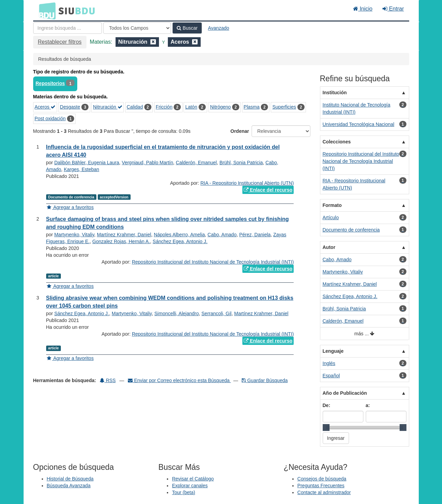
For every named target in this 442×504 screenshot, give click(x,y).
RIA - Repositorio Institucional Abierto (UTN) (247, 183)
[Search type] (137, 28)
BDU (45, 11)
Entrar (393, 9)
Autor (329, 247)
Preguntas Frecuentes (321, 486)
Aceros (45, 107)
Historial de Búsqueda (70, 479)
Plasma (252, 107)
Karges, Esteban (82, 169)
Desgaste (70, 107)
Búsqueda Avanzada (69, 486)
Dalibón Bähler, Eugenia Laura (87, 163)
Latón (191, 107)
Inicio (363, 9)
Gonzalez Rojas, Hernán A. (121, 241)
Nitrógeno (220, 107)
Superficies (284, 107)
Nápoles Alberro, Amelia (179, 235)
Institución (335, 93)
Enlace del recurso (268, 190)
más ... (365, 334)
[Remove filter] (153, 42)
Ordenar (240, 131)
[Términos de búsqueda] (68, 28)
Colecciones (337, 142)
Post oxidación (50, 118)
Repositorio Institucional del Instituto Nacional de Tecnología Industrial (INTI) (213, 262)
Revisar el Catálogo (193, 479)
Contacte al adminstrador (324, 492)
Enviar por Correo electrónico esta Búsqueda (179, 380)
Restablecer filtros (60, 42)
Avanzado (218, 28)
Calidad (135, 107)
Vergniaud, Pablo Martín (147, 163)
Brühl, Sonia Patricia (241, 163)
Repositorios (50, 83)
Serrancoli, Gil (216, 313)
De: (327, 405)
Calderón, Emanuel (196, 163)
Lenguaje (333, 351)
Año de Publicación (345, 393)
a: (368, 405)
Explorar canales (190, 486)
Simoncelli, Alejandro (177, 313)
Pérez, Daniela (255, 235)
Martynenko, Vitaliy (74, 235)
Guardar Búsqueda (265, 380)
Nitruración (108, 107)
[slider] (326, 428)
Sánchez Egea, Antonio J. (180, 241)
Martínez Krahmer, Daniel (124, 235)
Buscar (187, 28)
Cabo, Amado (222, 235)
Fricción (164, 107)
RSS (108, 380)
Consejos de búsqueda (322, 479)
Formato (332, 205)
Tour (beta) (184, 492)
